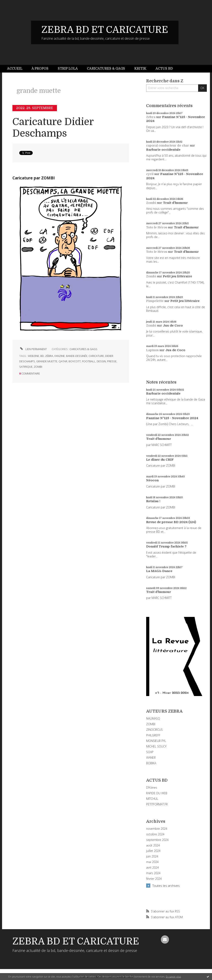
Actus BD (164, 69)
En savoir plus (173, 977)
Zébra (151, 117)
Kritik (140, 69)
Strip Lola (68, 69)
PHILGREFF (153, 735)
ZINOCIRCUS (154, 730)
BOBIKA (151, 763)
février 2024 (154, 879)
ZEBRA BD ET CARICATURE (105, 30)
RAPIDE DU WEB (157, 793)
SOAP (150, 752)
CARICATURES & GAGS (83, 349)
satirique (26, 367)
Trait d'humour (175, 203)
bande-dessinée (77, 356)
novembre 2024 (157, 829)
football (89, 361)
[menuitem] (17, 69)
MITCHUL (152, 799)
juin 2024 (152, 856)
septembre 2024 (157, 840)
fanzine (60, 356)
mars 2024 (153, 873)
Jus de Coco (173, 325)
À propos (40, 69)
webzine (34, 356)
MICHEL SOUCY (156, 746)
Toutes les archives (166, 886)
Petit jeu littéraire (178, 276)
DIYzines (152, 787)
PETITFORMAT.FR (157, 804)
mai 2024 (152, 862)
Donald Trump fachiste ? (166, 546)
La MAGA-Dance (159, 571)
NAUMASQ (153, 718)
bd (42, 356)
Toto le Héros (157, 227)
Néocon (152, 480)
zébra (49, 356)
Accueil (15, 69)
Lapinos (152, 350)
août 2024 (153, 845)
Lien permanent (33, 349)
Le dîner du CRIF (160, 460)
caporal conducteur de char (168, 145)
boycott (75, 361)
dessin (101, 361)
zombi (38, 367)
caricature (96, 356)
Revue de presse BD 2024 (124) (171, 522)
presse (112, 361)
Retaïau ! (153, 501)
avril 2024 (152, 868)
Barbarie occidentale (163, 150)
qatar (63, 361)
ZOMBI (151, 724)
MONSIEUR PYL (156, 741)
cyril (150, 174)
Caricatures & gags (106, 69)
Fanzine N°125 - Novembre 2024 (172, 418)
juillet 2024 (153, 851)
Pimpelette (155, 301)
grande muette (47, 361)
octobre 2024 (155, 834)
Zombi (151, 203)
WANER (151, 758)
